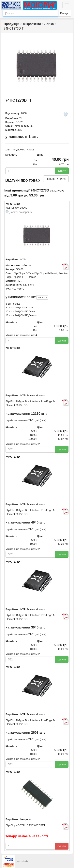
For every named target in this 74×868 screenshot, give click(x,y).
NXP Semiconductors (32, 395)
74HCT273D (13, 204)
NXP (23, 259)
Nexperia (25, 819)
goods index (23, 862)
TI (21, 118)
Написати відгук (56, 179)
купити (62, 171)
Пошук (64, 13)
